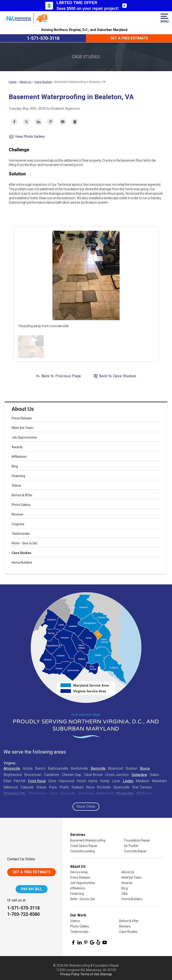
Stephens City (15, 794)
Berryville (98, 768)
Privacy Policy (70, 974)
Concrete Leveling (82, 851)
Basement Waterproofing (88, 840)
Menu (164, 18)
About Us (23, 409)
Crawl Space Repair (84, 846)
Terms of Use (90, 974)
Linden (128, 781)
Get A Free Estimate (31, 872)
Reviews (18, 514)
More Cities (86, 806)
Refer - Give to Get (25, 543)
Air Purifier (131, 846)
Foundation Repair (137, 840)
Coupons (18, 524)
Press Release (22, 418)
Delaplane (139, 775)
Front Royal (37, 781)
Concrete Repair (135, 851)
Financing (18, 476)
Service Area (79, 872)
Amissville (12, 768)
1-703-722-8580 (23, 914)
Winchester (125, 794)
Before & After (22, 495)
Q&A (125, 894)
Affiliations (19, 457)
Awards (17, 447)
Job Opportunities (24, 437)
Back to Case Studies (115, 376)
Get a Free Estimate (129, 38)
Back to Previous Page (58, 376)
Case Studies (21, 553)
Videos (16, 486)
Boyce (145, 768)
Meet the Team (23, 428)
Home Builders (22, 562)
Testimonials (21, 534)
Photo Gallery (21, 505)
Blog (15, 466)
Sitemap (106, 974)
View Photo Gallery (27, 137)
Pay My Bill (32, 889)
